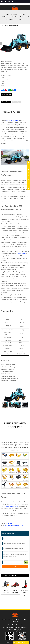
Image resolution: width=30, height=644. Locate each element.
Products (15, 14)
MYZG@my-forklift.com (17, 631)
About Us (11, 619)
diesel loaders (22, 254)
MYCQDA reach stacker (14, 524)
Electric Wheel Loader (16, 17)
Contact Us (15, 621)
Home (7, 14)
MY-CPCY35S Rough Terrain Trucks (14, 526)
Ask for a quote (7, 94)
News (25, 619)
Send (15, 567)
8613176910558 (18, 629)
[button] (29, 43)
